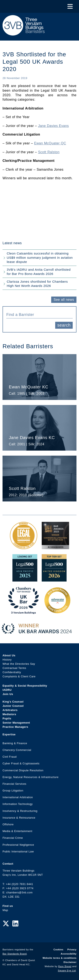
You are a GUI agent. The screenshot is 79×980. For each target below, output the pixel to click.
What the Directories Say (19, 664)
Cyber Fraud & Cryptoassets (21, 763)
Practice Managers (15, 727)
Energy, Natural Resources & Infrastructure (31, 777)
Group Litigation (13, 791)
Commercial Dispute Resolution (23, 770)
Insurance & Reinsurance (19, 818)
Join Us (8, 694)
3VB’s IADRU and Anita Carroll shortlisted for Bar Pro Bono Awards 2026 (39, 272)
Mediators (9, 714)
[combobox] (39, 314)
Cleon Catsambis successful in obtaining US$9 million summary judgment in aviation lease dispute (40, 258)
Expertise (9, 734)
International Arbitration (18, 797)
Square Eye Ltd (67, 971)
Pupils (7, 718)
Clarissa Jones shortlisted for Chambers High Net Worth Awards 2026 (37, 284)
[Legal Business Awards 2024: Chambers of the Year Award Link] (24, 547)
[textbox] (38, 315)
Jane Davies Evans (54, 126)
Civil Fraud (10, 757)
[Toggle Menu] (70, 6)
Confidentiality (12, 672)
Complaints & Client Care (19, 676)
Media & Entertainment (17, 831)
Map (5, 910)
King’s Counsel (13, 702)
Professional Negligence (18, 845)
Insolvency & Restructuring (20, 811)
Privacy (72, 950)
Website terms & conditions (60, 958)
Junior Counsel (13, 706)
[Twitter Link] (6, 924)
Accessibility (69, 954)
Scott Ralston (49, 152)
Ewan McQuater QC (50, 143)
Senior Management (16, 723)
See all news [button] (64, 300)
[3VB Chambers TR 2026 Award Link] (23, 612)
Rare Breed (65, 966)
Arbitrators (10, 710)
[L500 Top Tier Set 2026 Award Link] (54, 579)
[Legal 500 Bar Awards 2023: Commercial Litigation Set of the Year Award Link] (55, 547)
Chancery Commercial (17, 750)
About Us (9, 655)
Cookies (58, 950)
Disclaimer (70, 962)
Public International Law (18, 851)
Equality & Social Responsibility (25, 686)
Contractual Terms (14, 668)
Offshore (8, 824)
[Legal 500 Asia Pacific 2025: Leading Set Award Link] (25, 579)
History (7, 660)
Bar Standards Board (15, 954)
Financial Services (14, 784)
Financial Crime (13, 838)
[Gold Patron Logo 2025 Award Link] (57, 612)
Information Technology (18, 804)
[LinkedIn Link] (15, 924)
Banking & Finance (15, 743)
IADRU (7, 690)
